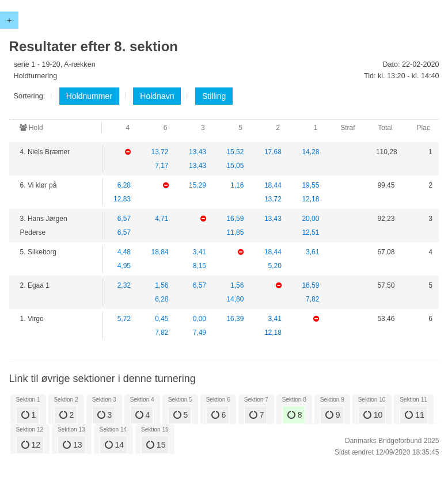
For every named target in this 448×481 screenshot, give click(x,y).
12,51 (310, 232)
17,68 (273, 152)
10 (373, 415)
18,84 (160, 252)
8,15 (200, 266)
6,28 (124, 185)
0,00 (200, 319)
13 (72, 445)
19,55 (310, 185)
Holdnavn (157, 96)
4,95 (124, 266)
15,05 (235, 166)
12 (31, 445)
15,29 (198, 185)
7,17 (162, 166)
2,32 (124, 285)
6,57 (124, 219)
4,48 (124, 252)
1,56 (162, 285)
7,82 (312, 299)
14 (114, 445)
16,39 (235, 319)
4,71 (162, 219)
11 (414, 415)
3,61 (312, 252)
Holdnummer (89, 96)
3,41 (200, 252)
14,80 (235, 299)
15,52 (235, 152)
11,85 (235, 232)
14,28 (310, 152)
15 (156, 445)
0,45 (162, 319)
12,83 (122, 199)
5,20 (275, 266)
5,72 (124, 319)
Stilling (214, 96)
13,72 (160, 152)
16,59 (235, 219)
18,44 (273, 185)
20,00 (310, 219)
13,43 (198, 152)
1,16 (237, 185)
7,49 (200, 333)
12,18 (310, 199)
